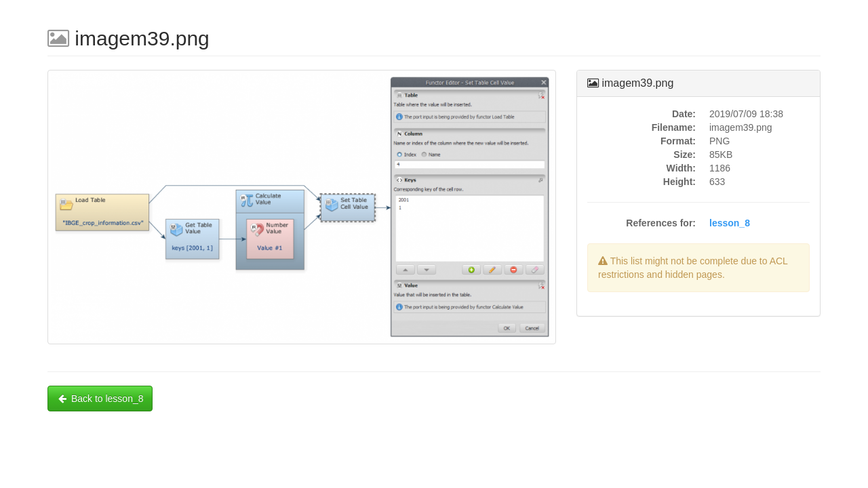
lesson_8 (730, 223)
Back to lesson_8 (100, 399)
